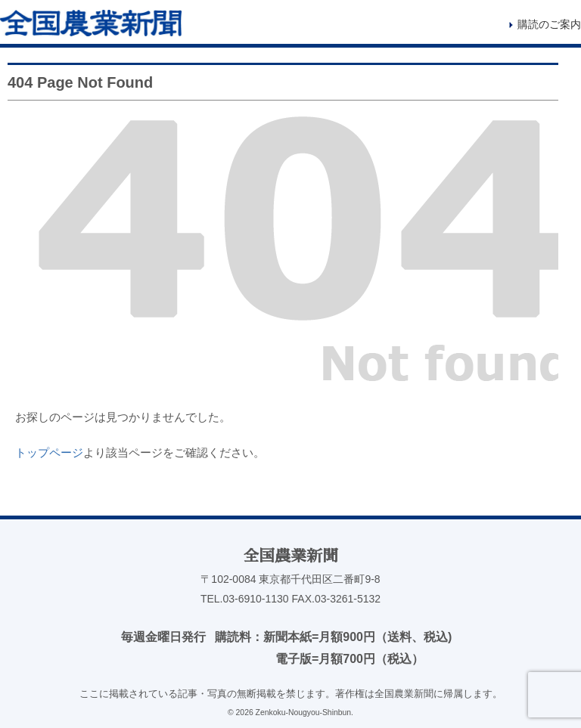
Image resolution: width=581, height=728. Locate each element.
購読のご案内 (549, 24)
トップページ (49, 452)
